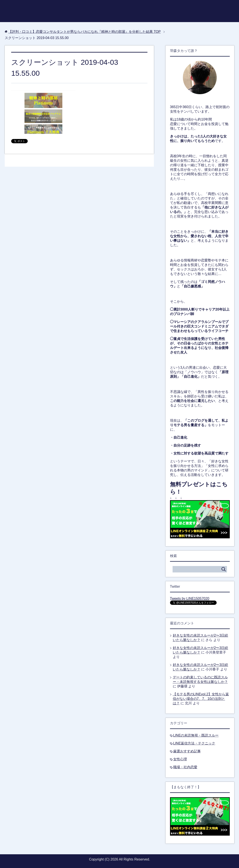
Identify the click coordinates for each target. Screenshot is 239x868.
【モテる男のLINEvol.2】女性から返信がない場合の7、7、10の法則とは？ (201, 699)
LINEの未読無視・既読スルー (196, 735)
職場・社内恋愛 (185, 767)
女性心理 (180, 759)
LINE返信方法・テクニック (194, 743)
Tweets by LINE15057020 (190, 599)
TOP (85, 32)
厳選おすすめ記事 (187, 751)
